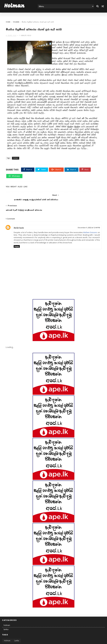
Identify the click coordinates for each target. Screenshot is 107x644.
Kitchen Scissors (90, 222)
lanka (6, 619)
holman (16, 22)
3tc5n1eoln (19, 218)
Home (8, 22)
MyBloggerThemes (44, 640)
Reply (17, 236)
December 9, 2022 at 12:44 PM (89, 218)
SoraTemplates (17, 640)
